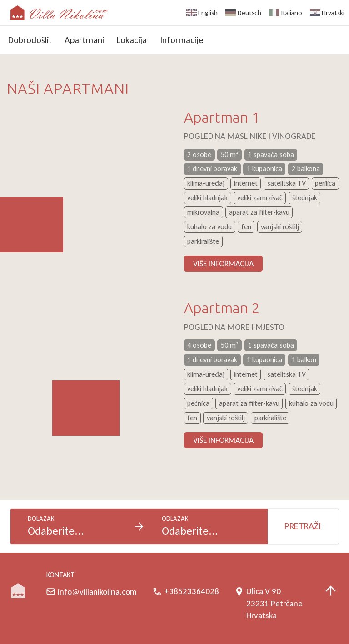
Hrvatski (333, 13)
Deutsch (249, 13)
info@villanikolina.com (97, 591)
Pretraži (303, 526)
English (208, 13)
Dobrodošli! (30, 40)
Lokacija (132, 40)
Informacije (182, 40)
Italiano (292, 13)
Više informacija (223, 264)
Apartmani (84, 40)
